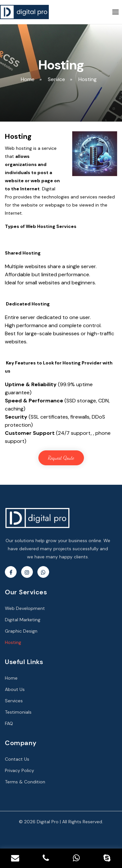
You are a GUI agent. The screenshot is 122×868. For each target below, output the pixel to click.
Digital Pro (48, 822)
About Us (15, 689)
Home (11, 678)
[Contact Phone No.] (46, 858)
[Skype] (107, 858)
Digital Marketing (23, 620)
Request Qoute (61, 458)
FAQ (9, 723)
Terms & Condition (25, 782)
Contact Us (17, 759)
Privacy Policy (20, 770)
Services (14, 701)
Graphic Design (21, 631)
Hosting (13, 642)
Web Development (25, 608)
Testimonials (18, 712)
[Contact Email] (15, 858)
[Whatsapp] (76, 858)
